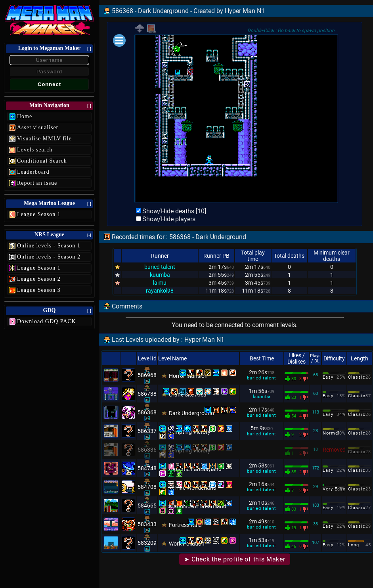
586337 (147, 431)
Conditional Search (42, 161)
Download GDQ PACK (47, 321)
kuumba (160, 275)
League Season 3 (39, 290)
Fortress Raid (185, 525)
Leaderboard (33, 172)
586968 (147, 375)
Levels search (35, 150)
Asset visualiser (38, 127)
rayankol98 (160, 291)
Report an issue (37, 183)
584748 (147, 468)
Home (25, 116)
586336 (147, 450)
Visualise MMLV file (44, 139)
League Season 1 (39, 214)
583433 (147, 524)
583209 (147, 543)
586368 (147, 412)
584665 (147, 506)
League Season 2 (39, 279)
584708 (147, 487)
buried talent (160, 267)
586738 (147, 394)
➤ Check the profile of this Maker (234, 559)
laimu (160, 283)
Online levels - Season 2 (49, 257)
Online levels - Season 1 (49, 246)
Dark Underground (191, 413)
